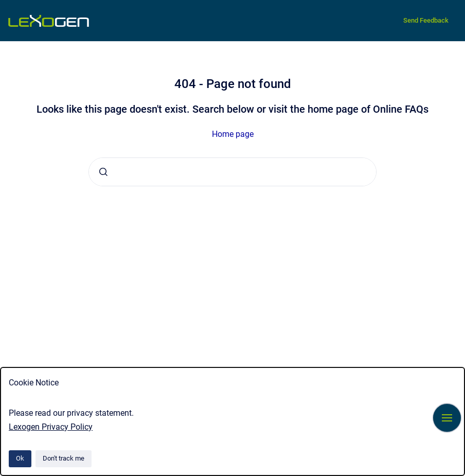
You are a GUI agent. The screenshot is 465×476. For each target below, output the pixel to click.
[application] (462, 473)
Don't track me (64, 458)
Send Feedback (426, 20)
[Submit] (103, 172)
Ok (20, 458)
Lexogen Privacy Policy (51, 427)
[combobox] (233, 172)
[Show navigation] (447, 418)
